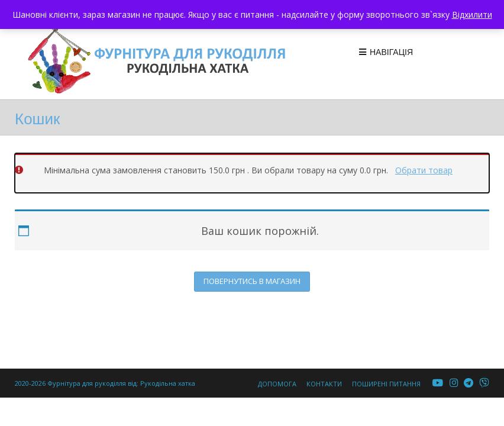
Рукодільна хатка (168, 383)
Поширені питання (386, 384)
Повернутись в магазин (252, 281)
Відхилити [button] (472, 14)
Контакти (324, 384)
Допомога (277, 384)
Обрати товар (424, 170)
